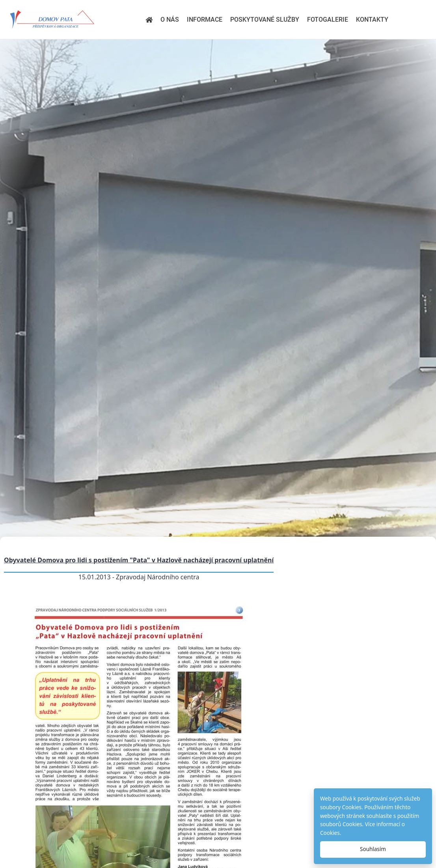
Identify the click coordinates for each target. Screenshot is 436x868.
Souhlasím (373, 849)
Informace (205, 20)
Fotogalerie (328, 20)
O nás (170, 20)
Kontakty (372, 20)
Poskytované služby (265, 20)
